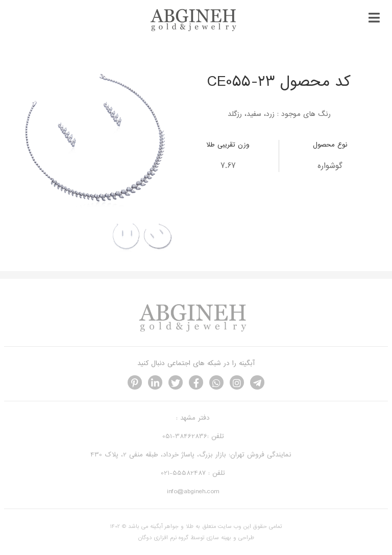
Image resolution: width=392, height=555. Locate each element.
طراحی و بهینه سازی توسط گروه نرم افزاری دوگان (196, 538)
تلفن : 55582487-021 (193, 473)
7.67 (228, 166)
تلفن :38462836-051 (193, 436)
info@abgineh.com (193, 491)
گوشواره (330, 166)
